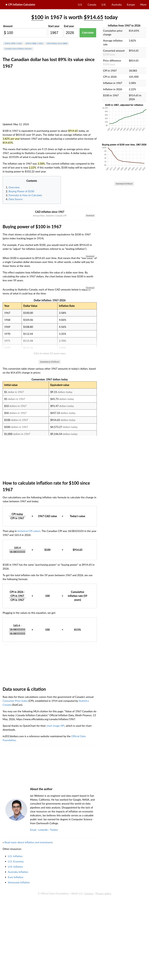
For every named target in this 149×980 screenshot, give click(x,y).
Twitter (54, 971)
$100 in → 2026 (13, 43)
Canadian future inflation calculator (18, 49)
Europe (131, 5)
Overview (14, 187)
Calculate (88, 33)
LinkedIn (43, 971)
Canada (92, 5)
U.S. (80, 5)
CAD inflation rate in (57, 43)
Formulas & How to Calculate (25, 195)
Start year (54, 26)
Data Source (16, 199)
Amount (8, 26)
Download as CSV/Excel (50, 503)
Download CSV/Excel (124, 184)
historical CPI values (29, 672)
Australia (117, 5)
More (143, 5)
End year (69, 26)
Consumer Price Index (15, 842)
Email (33, 971)
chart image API (55, 867)
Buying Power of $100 (21, 191)
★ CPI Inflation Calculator (20, 5)
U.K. (104, 5)
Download (90, 215)
